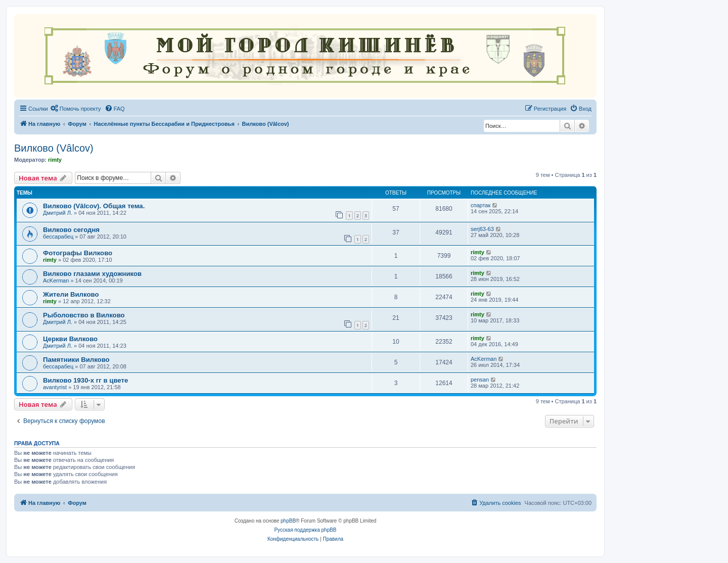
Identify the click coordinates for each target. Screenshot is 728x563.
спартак (481, 205)
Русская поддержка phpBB (305, 530)
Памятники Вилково (76, 360)
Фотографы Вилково (78, 253)
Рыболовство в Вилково (84, 315)
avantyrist (55, 387)
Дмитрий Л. (58, 213)
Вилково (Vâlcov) (54, 148)
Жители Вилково (71, 294)
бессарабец (58, 237)
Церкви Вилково (70, 339)
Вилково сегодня (71, 230)
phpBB (288, 521)
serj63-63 (482, 229)
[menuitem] (76, 109)
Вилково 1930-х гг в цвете (85, 380)
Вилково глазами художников (92, 274)
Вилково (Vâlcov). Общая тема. (94, 206)
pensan (480, 380)
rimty (55, 160)
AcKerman (56, 280)
